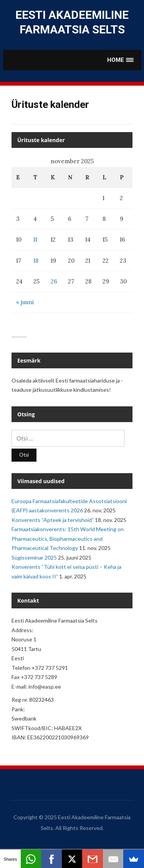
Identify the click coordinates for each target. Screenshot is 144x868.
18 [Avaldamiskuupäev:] (36, 261)
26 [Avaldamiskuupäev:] (54, 281)
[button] (121, 60)
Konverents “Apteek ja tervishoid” (53, 520)
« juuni (25, 302)
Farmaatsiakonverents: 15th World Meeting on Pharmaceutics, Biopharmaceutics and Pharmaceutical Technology (68, 538)
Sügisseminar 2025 (34, 557)
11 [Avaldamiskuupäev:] (35, 239)
